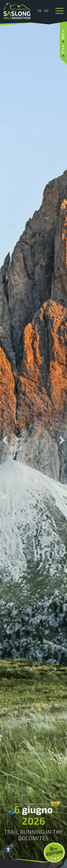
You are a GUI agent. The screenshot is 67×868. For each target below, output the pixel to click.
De (40, 11)
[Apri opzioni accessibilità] (8, 849)
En (46, 11)
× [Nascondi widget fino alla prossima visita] (12, 845)
